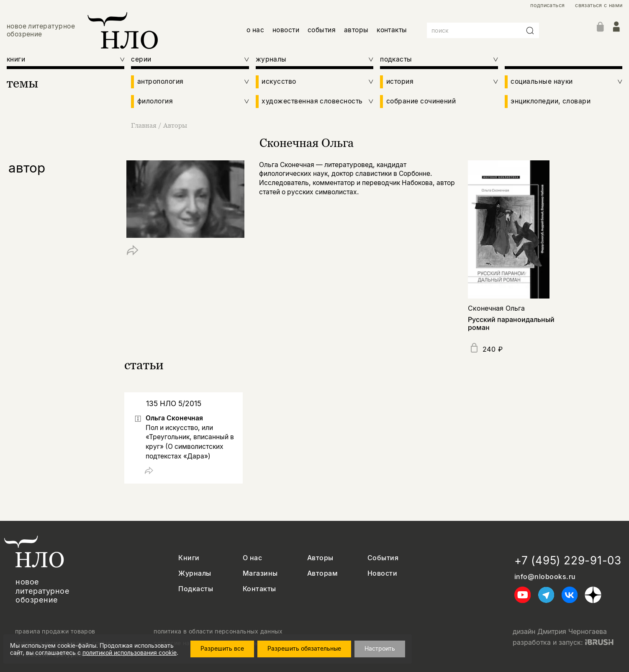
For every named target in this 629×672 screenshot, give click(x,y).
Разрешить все (222, 648)
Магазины (260, 573)
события (322, 30)
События (383, 558)
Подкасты (196, 589)
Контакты (259, 589)
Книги (189, 558)
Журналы (195, 573)
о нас (255, 30)
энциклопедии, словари (551, 101)
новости (286, 30)
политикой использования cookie (130, 653)
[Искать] (530, 31)
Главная (145, 125)
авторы (356, 30)
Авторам (322, 573)
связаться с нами (599, 5)
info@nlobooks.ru (545, 577)
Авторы (175, 125)
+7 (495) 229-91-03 (568, 560)
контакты (392, 30)
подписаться (547, 5)
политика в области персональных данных (218, 631)
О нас (252, 558)
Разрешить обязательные (304, 648)
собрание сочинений (421, 101)
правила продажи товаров (55, 631)
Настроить (380, 648)
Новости (382, 573)
